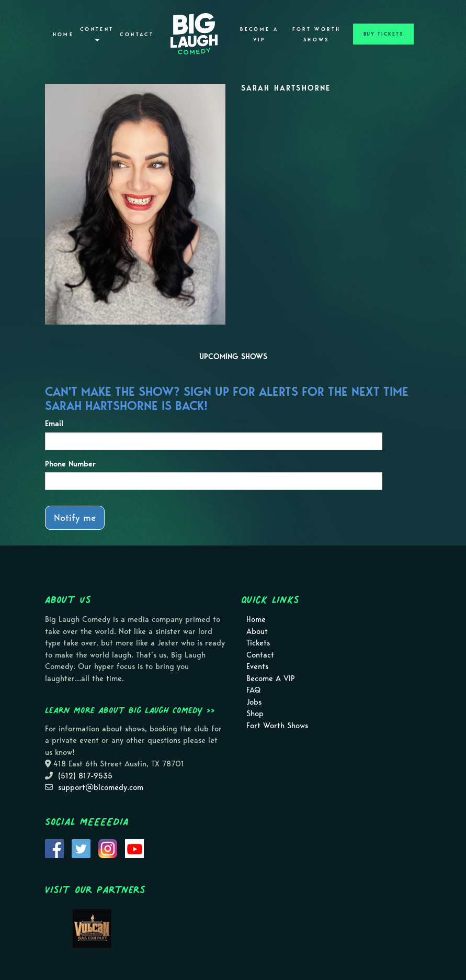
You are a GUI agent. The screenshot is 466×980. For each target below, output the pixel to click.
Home (63, 35)
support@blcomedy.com (101, 787)
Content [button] (97, 34)
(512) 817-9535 (85, 776)
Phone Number (70, 464)
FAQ (253, 690)
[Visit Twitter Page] (81, 848)
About (257, 631)
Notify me (75, 517)
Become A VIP (259, 35)
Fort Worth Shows (317, 35)
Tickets (258, 643)
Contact (137, 35)
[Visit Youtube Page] (134, 848)
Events (257, 666)
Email (54, 424)
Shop (255, 714)
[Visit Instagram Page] (108, 848)
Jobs (254, 702)
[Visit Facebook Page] (54, 848)
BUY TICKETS (383, 34)
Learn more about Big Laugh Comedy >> (130, 710)
